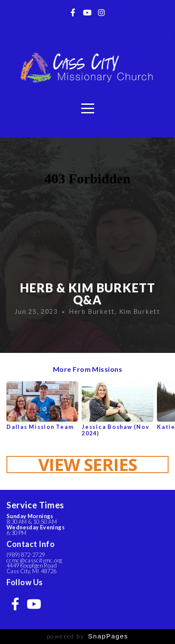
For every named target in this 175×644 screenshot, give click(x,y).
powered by (88, 636)
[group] (42, 409)
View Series (88, 465)
